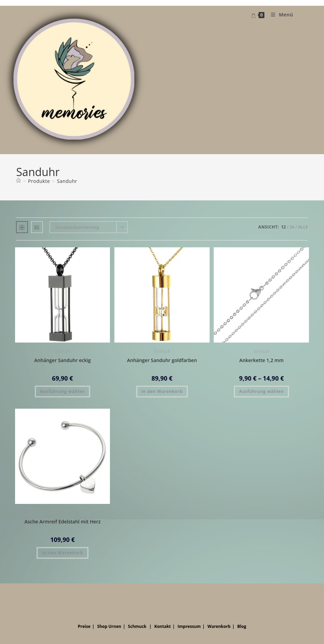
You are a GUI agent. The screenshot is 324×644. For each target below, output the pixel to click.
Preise (84, 626)
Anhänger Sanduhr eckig (63, 360)
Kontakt (162, 626)
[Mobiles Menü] (279, 15)
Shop (102, 626)
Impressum (189, 626)
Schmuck (62, 351)
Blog (242, 626)
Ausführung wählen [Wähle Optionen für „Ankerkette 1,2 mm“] (261, 391)
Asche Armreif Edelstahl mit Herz (62, 522)
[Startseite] (18, 181)
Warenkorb (219, 626)
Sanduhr (67, 181)
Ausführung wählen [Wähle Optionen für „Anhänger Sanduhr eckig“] (62, 391)
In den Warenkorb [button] (162, 391)
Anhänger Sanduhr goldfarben (162, 360)
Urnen (115, 626)
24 (292, 227)
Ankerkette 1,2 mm (261, 360)
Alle (303, 227)
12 (284, 227)
